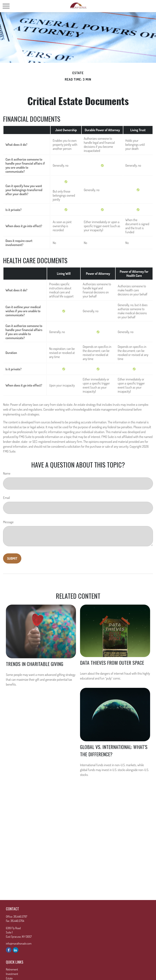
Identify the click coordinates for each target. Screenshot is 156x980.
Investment (12, 974)
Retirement (12, 969)
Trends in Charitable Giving (35, 664)
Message (8, 522)
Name (7, 473)
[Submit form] (12, 558)
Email (6, 498)
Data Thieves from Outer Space (112, 663)
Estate (9, 978)
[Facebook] (9, 950)
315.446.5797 (20, 917)
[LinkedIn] (16, 950)
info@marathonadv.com (19, 943)
